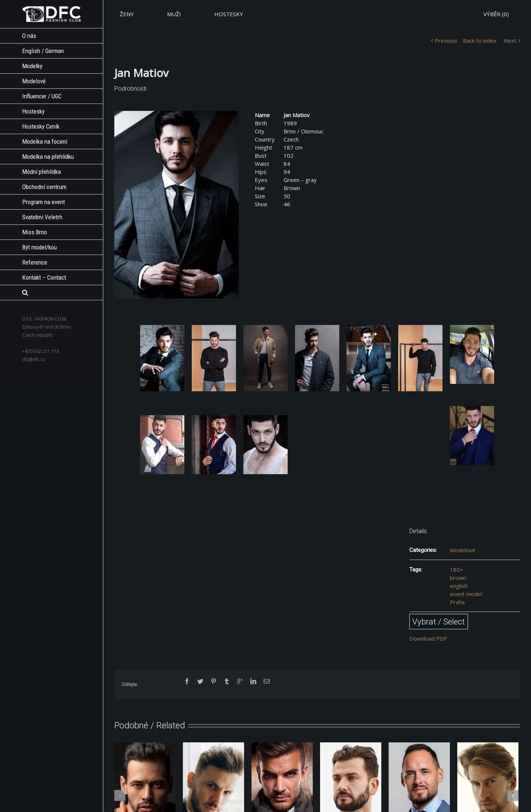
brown (458, 578)
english (459, 586)
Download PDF (428, 638)
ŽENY (127, 14)
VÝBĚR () (496, 14)
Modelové (463, 550)
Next (510, 41)
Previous (446, 41)
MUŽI (174, 14)
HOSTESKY (229, 14)
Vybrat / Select (439, 622)
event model (466, 594)
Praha (457, 602)
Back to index (480, 41)
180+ (457, 570)
